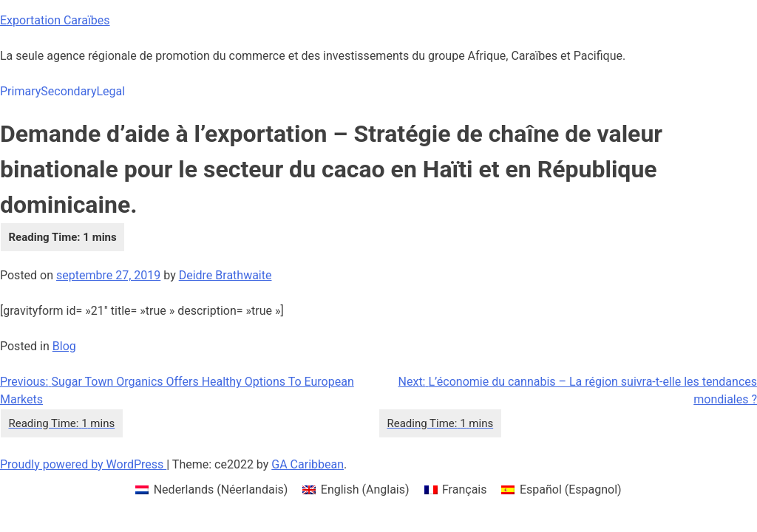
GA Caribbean (308, 464)
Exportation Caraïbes (55, 20)
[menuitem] (211, 490)
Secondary (68, 91)
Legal (111, 91)
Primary (20, 91)
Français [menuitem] (465, 490)
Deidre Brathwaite (225, 275)
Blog (64, 346)
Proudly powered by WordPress (83, 464)
